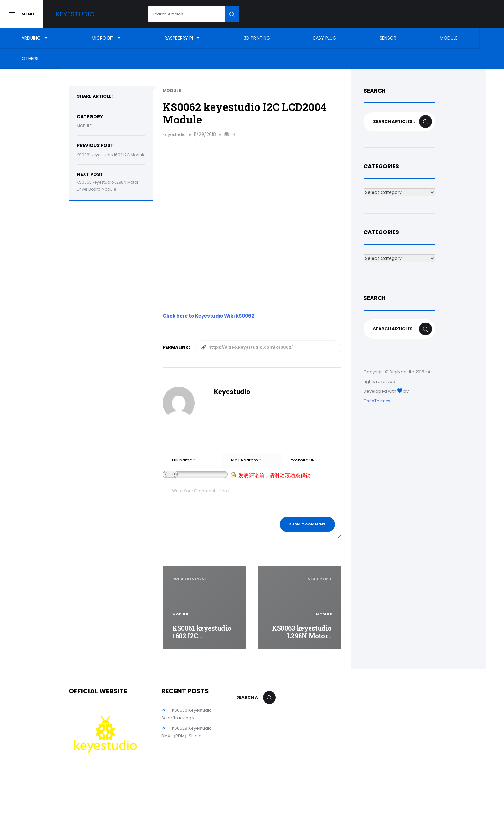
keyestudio (175, 134)
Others (30, 59)
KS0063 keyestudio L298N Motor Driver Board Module (108, 186)
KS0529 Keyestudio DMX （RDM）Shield (179, 743)
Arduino (31, 38)
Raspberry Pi (179, 38)
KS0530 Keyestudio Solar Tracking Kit (180, 718)
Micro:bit (103, 38)
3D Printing (257, 38)
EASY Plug (325, 38)
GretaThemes (378, 401)
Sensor (388, 38)
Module (449, 38)
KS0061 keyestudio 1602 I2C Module (111, 155)
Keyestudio (86, 14)
